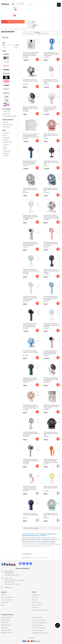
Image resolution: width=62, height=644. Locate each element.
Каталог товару (37, 603)
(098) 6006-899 (20, 5)
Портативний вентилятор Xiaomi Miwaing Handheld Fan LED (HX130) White (31, 244)
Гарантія (4, 595)
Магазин (35, 600)
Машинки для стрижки (39, 620)
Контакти (35, 598)
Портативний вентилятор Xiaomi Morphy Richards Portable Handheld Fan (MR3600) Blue (30, 164)
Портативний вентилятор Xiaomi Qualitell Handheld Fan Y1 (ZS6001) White (31, 217)
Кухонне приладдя (38, 631)
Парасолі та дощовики (39, 628)
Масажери (4, 628)
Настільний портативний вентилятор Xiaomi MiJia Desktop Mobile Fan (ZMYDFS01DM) (50, 109)
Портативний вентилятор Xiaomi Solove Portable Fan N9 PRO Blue (52, 271)
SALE (3, 605)
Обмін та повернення (7, 598)
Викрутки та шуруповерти (40, 623)
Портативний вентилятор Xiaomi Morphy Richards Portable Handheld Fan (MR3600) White (50, 353)
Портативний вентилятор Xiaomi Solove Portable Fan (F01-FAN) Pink (51, 244)
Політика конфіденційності (40, 610)
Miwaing (24, 547)
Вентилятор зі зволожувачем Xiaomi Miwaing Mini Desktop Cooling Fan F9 (51, 407)
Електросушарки (37, 618)
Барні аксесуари (6, 630)
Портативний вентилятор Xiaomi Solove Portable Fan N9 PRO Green (31, 271)
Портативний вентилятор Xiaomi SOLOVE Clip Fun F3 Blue (51, 190)
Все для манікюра (35, 558)
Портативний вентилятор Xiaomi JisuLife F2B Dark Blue (31, 515)
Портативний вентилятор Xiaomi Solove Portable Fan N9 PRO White (52, 326)
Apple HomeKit (5, 620)
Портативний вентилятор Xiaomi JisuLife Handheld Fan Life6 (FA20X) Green (30, 380)
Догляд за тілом (6, 625)
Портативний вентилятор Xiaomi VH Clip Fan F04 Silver (31, 81)
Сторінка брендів (37, 605)
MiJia (54, 545)
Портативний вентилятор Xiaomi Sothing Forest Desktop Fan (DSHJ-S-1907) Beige (31, 407)
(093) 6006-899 (20, 3)
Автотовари (46, 558)
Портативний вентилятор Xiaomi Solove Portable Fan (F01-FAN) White (30, 298)
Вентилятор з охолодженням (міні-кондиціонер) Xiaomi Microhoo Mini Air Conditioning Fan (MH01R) (31, 137)
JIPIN (49, 547)
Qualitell (38, 547)
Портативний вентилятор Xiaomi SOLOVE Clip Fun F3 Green (51, 515)
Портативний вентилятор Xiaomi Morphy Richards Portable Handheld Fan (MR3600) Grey (30, 326)
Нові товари (5, 603)
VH (41, 547)
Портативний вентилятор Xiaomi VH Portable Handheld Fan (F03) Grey (31, 434)
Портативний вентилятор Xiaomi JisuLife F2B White (50, 488)
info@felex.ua (8, 588)
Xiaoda (44, 547)
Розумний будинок (7, 618)
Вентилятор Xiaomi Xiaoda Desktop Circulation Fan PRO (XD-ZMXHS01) (51, 380)
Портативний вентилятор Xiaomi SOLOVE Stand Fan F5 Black (51, 163)
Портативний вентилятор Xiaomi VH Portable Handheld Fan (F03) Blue (51, 54)
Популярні (51, 33)
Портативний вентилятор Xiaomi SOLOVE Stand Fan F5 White (51, 82)
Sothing (58, 545)
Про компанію (36, 595)
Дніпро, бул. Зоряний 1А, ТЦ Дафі (15, 581)
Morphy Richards (31, 547)
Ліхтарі (41, 558)
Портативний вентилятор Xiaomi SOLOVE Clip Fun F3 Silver (30, 190)
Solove (46, 545)
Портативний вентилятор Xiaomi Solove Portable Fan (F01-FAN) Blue (51, 298)
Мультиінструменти (38, 626)
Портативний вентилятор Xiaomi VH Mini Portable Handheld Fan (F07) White (30, 488)
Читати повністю (27, 554)
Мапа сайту (35, 608)
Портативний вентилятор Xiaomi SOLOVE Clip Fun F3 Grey (51, 434)
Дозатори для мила (7, 633)
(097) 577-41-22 (9, 583)
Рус (17, 7)
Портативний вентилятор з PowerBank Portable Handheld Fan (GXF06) (31, 461)
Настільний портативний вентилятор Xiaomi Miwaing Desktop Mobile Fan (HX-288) (51, 217)
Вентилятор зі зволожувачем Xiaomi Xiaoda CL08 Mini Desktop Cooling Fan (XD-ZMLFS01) (31, 55)
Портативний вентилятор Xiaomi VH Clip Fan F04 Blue (30, 352)
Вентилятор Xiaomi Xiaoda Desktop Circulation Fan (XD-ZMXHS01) (30, 109)
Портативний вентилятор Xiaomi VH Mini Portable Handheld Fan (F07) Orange (51, 461)
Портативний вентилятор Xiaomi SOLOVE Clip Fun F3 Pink (51, 136)
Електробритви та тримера (40, 633)
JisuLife (50, 545)
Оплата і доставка (6, 600)
